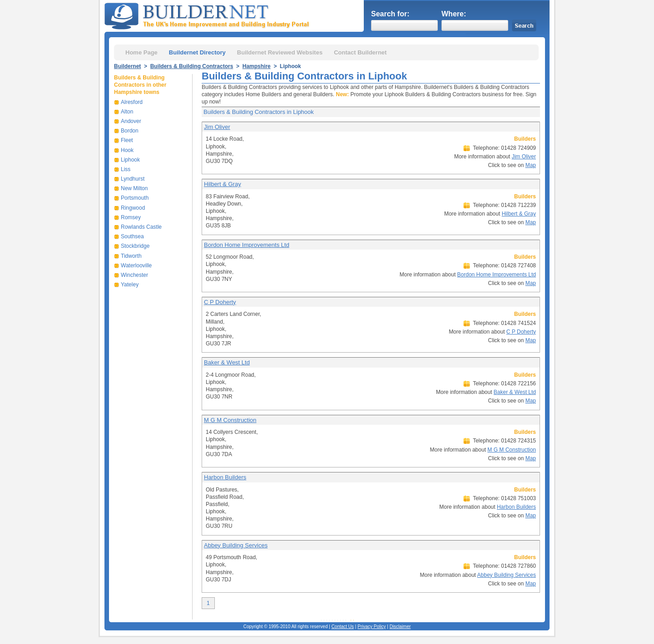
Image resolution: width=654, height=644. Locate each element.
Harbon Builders (225, 477)
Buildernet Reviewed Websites (280, 52)
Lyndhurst (133, 179)
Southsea (132, 236)
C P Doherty (220, 302)
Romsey (131, 217)
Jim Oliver (217, 127)
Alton (127, 112)
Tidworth (131, 256)
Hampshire (257, 66)
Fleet (127, 140)
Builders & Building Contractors (192, 66)
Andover (131, 121)
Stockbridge (135, 246)
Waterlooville (136, 265)
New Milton (134, 188)
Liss (126, 169)
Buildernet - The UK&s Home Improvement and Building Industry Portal (208, 15)
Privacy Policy (372, 627)
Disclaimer (400, 627)
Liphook (130, 160)
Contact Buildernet (360, 52)
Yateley (130, 285)
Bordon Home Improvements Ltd (247, 245)
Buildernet (127, 66)
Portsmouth (135, 198)
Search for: (390, 14)
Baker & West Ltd (227, 362)
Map (531, 165)
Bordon (130, 131)
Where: (454, 14)
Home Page (141, 52)
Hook (127, 150)
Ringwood (133, 208)
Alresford (132, 102)
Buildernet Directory (197, 52)
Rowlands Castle (141, 227)
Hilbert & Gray (223, 184)
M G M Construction (230, 420)
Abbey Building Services (236, 545)
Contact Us (343, 627)
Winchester (134, 275)
